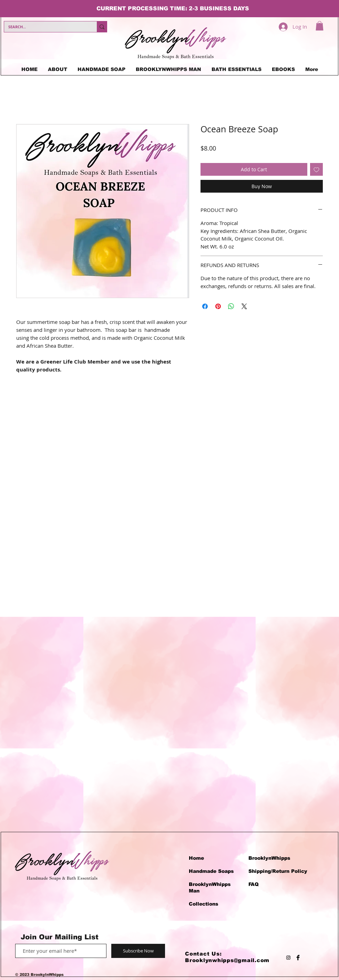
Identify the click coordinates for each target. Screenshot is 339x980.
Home (196, 858)
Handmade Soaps (211, 871)
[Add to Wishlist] (316, 169)
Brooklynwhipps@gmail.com (227, 960)
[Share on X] (244, 306)
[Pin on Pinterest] (218, 306)
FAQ (254, 884)
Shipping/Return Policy (278, 871)
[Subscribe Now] (138, 951)
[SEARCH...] (45, 27)
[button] (320, 26)
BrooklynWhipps (269, 858)
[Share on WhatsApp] (231, 306)
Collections (204, 904)
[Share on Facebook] (205, 306)
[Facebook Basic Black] (298, 958)
